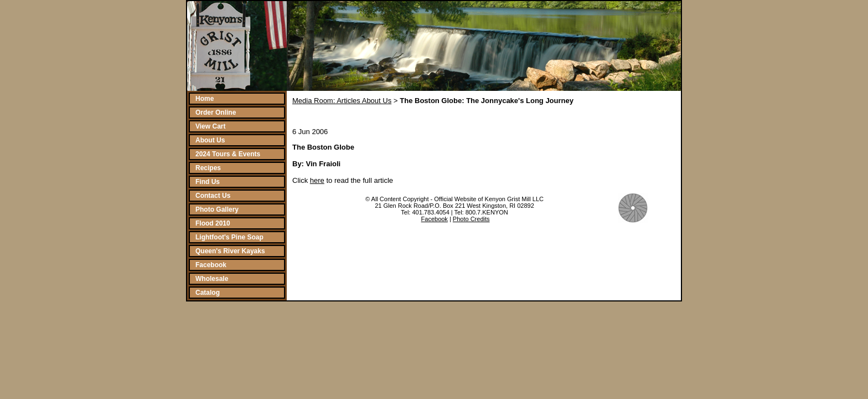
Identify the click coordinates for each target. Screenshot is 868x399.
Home (205, 99)
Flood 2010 (213, 223)
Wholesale (212, 279)
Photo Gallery (217, 209)
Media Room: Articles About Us (342, 101)
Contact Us (213, 196)
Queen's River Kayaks (230, 251)
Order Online (216, 112)
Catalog (208, 293)
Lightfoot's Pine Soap (229, 237)
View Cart (210, 126)
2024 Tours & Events (228, 154)
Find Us (208, 182)
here (317, 180)
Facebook (211, 265)
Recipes (208, 168)
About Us (210, 140)
